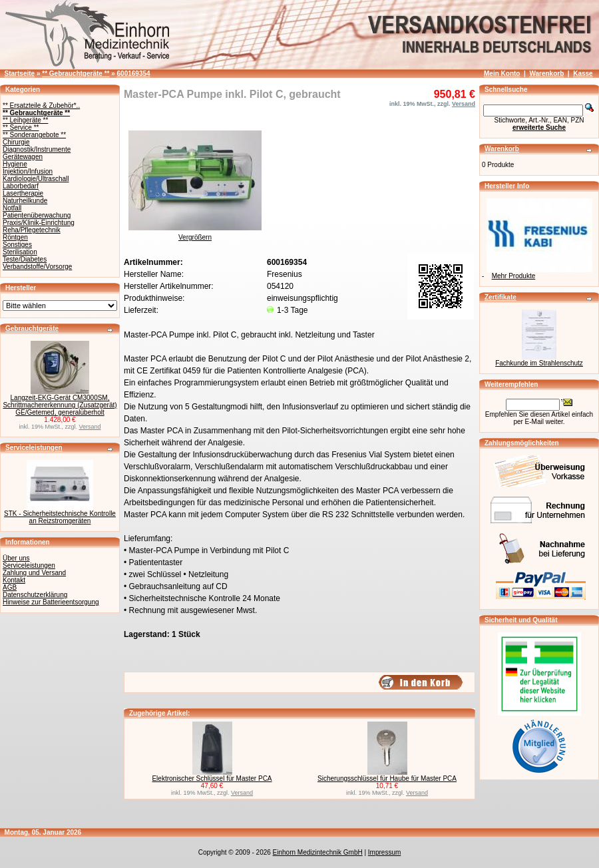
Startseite (20, 74)
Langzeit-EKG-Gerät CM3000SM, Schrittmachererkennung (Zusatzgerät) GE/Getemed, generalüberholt (60, 405)
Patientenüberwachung (37, 215)
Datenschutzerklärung (35, 595)
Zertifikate (500, 297)
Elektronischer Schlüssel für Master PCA (212, 778)
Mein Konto (502, 74)
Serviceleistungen (34, 448)
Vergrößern (195, 234)
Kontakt (14, 580)
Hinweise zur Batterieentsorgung (51, 602)
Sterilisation (20, 252)
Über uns (16, 558)
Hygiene (15, 164)
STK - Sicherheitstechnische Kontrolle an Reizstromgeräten (60, 517)
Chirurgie (16, 142)
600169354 (134, 74)
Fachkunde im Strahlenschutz (539, 363)
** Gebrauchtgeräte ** (76, 74)
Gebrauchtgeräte (32, 328)
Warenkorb (546, 74)
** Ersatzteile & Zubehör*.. (41, 106)
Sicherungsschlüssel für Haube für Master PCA (387, 778)
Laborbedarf (21, 186)
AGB (10, 587)
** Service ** (21, 127)
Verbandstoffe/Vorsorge (37, 267)
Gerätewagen (23, 157)
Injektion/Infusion (28, 171)
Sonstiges (17, 245)
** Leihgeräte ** (25, 120)
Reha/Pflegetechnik (32, 230)
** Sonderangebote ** (34, 135)
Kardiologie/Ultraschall (36, 179)
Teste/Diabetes (25, 259)
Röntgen (15, 237)
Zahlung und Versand (34, 573)
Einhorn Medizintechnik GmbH (318, 852)
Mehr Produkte (514, 276)
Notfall (12, 208)
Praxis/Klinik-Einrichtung (39, 223)
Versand (90, 427)
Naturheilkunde (25, 201)
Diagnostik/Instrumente (37, 149)
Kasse (583, 74)
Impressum (384, 852)
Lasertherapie (23, 193)
